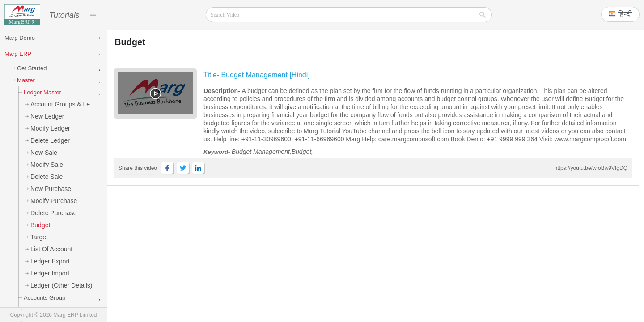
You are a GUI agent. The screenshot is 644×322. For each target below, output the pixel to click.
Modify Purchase (52, 201)
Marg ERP (18, 54)
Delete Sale (45, 177)
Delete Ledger (49, 141)
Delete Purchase (52, 213)
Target (38, 237)
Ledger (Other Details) (60, 286)
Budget (39, 225)
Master (24, 81)
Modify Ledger (49, 129)
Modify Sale (45, 165)
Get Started (30, 69)
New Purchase (49, 189)
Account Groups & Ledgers (66, 105)
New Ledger (46, 117)
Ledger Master (41, 93)
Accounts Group (43, 298)
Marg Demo (20, 38)
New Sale (42, 153)
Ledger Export (49, 262)
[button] (620, 14)
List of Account (50, 250)
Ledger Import (48, 274)
